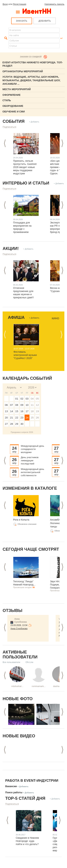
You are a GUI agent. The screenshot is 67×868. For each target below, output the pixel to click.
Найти (5, 38)
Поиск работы (14, 792)
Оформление (11, 95)
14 (12, 411)
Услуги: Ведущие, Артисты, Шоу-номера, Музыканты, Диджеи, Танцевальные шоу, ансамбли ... (31, 80)
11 (32, 405)
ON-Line (29, 662)
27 (6, 424)
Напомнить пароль (54, 4)
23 (22, 418)
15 (17, 411)
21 (12, 418)
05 (37, 399)
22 (17, 418)
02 (22, 399)
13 (6, 411)
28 (12, 424)
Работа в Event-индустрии (32, 780)
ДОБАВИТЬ (45, 21)
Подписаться (9, 127)
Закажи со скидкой (31, 57)
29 (17, 424)
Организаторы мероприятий (23, 71)
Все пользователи (11, 662)
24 (27, 418)
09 (22, 405)
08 (17, 405)
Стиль (7, 100)
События (14, 121)
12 (37, 405)
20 (6, 418)
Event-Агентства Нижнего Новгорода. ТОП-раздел (33, 64)
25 (32, 418)
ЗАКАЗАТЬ (22, 21)
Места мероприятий (17, 89)
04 (32, 399)
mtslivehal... (17, 686)
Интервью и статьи (26, 183)
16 (22, 411)
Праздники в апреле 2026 (22, 432)
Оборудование (13, 106)
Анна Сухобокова (19, 629)
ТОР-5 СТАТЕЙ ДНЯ (25, 798)
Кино (55, 318)
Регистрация (20, 4)
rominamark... (39, 686)
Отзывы (13, 610)
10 (27, 405)
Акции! (11, 248)
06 (6, 405)
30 (22, 424)
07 (12, 405)
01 (17, 399)
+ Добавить (34, 122)
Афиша (16, 317)
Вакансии (11, 786)
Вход (5, 4)
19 (37, 411)
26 (37, 418)
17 (27, 411)
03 (27, 399)
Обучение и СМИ (14, 112)
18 (32, 411)
